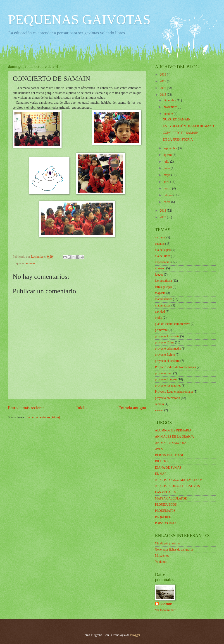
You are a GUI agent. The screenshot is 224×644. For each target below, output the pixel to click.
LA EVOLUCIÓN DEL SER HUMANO (188, 126)
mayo (167, 175)
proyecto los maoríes (168, 386)
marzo (168, 188)
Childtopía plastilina (168, 543)
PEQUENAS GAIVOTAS (79, 20)
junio (167, 168)
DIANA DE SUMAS (168, 468)
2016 (163, 88)
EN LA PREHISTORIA (178, 140)
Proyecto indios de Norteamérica (175, 367)
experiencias (163, 262)
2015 (163, 95)
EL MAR (161, 474)
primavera (161, 330)
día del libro (163, 256)
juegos (159, 275)
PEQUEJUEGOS (166, 505)
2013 (163, 217)
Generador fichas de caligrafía (174, 550)
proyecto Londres (166, 379)
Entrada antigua (132, 408)
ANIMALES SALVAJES (171, 443)
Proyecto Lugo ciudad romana (174, 392)
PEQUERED (163, 517)
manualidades (164, 299)
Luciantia (166, 604)
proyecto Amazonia (167, 336)
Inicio (82, 408)
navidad (160, 312)
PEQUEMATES (165, 511)
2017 (163, 81)
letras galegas (163, 287)
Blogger (135, 635)
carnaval (160, 237)
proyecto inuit (164, 373)
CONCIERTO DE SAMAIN (181, 133)
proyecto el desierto (167, 361)
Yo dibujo (161, 562)
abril (167, 182)
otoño (158, 318)
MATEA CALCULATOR (171, 498)
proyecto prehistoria (168, 398)
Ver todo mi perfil (166, 610)
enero (167, 202)
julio (167, 162)
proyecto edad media (168, 349)
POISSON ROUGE (167, 523)
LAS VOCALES (166, 492)
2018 (163, 75)
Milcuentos (162, 556)
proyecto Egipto (165, 355)
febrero (168, 195)
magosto (160, 293)
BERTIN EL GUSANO (170, 455)
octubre (169, 114)
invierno (160, 268)
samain (30, 263)
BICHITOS (162, 461)
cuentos (160, 244)
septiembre (171, 148)
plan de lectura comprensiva (173, 324)
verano (159, 410)
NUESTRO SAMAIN (176, 119)
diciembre (170, 100)
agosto (168, 155)
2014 (163, 211)
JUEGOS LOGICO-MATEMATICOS (179, 480)
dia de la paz (163, 250)
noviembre (171, 107)
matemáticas (163, 305)
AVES (159, 449)
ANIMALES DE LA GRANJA (174, 437)
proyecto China (165, 342)
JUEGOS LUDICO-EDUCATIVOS (177, 486)
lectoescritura (163, 281)
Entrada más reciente (26, 408)
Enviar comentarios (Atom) (43, 417)
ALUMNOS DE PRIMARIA (173, 430)
